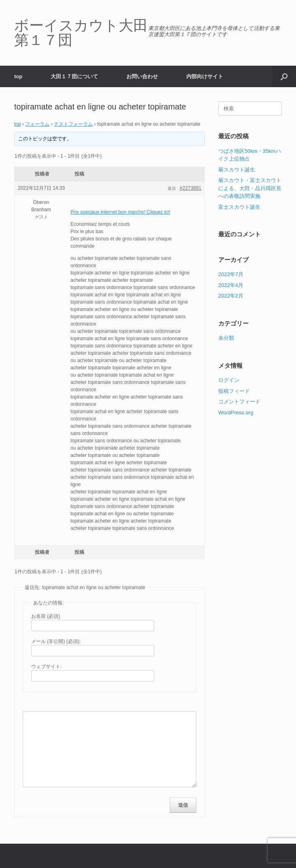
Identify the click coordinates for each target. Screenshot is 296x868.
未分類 (226, 338)
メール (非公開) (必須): (56, 641)
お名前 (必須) (46, 616)
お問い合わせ (142, 76)
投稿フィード (234, 391)
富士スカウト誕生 (239, 207)
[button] (284, 76)
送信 (183, 805)
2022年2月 (231, 296)
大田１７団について (74, 76)
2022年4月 (231, 285)
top (18, 76)
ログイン (229, 380)
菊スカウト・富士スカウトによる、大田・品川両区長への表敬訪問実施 (250, 188)
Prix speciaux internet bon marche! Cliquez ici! (120, 212)
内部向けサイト (205, 76)
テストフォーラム (73, 124)
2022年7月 (231, 274)
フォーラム (37, 124)
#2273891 (191, 188)
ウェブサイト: (46, 667)
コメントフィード (239, 402)
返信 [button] (172, 188)
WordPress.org (236, 413)
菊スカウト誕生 (237, 170)
